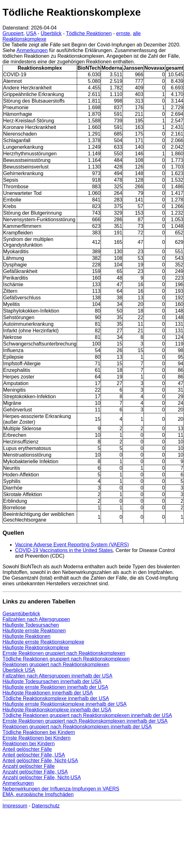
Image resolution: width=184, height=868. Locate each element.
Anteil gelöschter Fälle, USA (34, 755)
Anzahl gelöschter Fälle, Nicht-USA (42, 777)
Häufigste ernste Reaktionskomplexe (43, 642)
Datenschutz (46, 806)
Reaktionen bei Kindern (29, 744)
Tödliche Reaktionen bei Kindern (39, 732)
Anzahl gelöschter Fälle (29, 766)
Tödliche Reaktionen (89, 33)
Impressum (15, 806)
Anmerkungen (32, 50)
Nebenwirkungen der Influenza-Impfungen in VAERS (61, 789)
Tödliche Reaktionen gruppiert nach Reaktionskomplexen (66, 659)
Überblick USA (19, 670)
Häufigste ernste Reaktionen (34, 631)
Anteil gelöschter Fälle (27, 749)
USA (31, 33)
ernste (123, 33)
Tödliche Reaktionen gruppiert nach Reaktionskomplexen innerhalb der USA (87, 715)
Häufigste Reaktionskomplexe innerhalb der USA (57, 710)
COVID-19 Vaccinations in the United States (64, 550)
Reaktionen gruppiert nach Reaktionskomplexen (56, 664)
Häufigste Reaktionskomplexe (36, 648)
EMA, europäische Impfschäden (38, 794)
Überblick (51, 33)
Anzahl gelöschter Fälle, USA (35, 772)
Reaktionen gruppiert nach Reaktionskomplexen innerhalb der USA (77, 727)
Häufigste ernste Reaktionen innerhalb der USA (55, 687)
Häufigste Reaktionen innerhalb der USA (48, 693)
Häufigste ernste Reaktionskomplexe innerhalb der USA (65, 704)
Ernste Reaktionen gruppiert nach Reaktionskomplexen (64, 653)
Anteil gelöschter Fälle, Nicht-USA (40, 761)
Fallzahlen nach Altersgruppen (36, 619)
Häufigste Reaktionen (26, 636)
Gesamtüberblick (21, 614)
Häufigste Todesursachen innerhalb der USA (52, 681)
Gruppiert (13, 33)
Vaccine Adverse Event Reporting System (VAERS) (72, 545)
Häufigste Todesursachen (31, 625)
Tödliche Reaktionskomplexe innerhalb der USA (56, 698)
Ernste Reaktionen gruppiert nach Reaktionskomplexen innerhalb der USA (85, 721)
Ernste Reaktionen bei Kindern (37, 738)
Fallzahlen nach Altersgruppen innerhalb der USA (57, 676)
